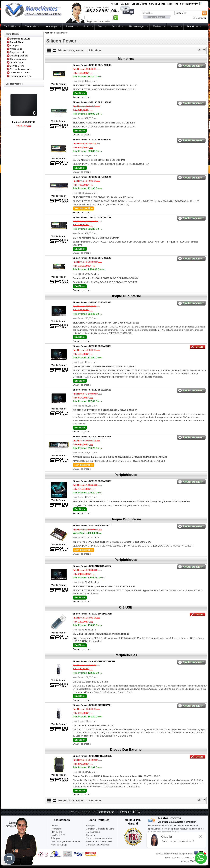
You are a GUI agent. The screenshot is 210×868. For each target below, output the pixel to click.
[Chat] (9, 859)
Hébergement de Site (20, 76)
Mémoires (126, 59)
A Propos (90, 826)
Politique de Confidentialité (99, 841)
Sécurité (116, 26)
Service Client (17, 66)
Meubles (157, 26)
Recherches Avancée (20, 69)
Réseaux (70, 26)
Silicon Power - (92, 65)
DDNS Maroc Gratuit (20, 73)
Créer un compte (18, 59)
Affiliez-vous (16, 49)
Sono (101, 26)
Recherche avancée (156, 17)
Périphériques (126, 475)
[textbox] (157, 13)
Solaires (174, 26)
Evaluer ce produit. (82, 97)
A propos (14, 45)
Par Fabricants (93, 832)
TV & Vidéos (10, 26)
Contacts (90, 835)
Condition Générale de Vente (100, 829)
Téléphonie (31, 26)
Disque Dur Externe (126, 750)
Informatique (51, 26)
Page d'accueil (17, 52)
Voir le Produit (59, 84)
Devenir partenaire (19, 56)
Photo (86, 26)
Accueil (48, 33)
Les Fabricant (17, 62)
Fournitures (193, 26)
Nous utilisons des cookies (99, 838)
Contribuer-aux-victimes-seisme (98, 846)
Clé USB (126, 607)
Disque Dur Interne (126, 296)
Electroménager (137, 26)
